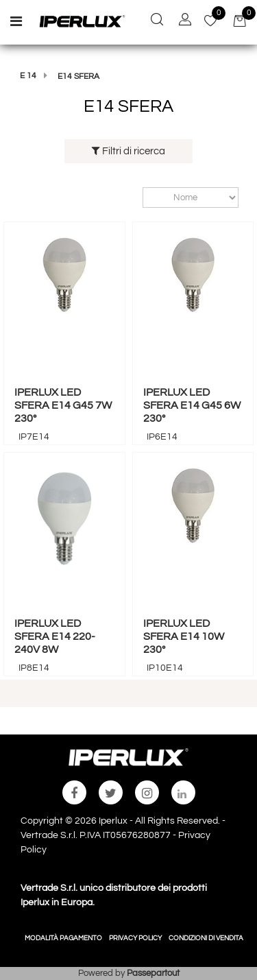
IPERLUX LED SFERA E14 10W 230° (184, 636)
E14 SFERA (78, 76)
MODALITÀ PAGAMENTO (63, 938)
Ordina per (136, 197)
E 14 (28, 76)
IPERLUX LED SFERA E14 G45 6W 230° (192, 405)
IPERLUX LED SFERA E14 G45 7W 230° (63, 405)
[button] (157, 21)
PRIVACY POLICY (135, 938)
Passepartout (153, 973)
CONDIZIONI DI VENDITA (206, 938)
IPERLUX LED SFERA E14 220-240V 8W (55, 636)
